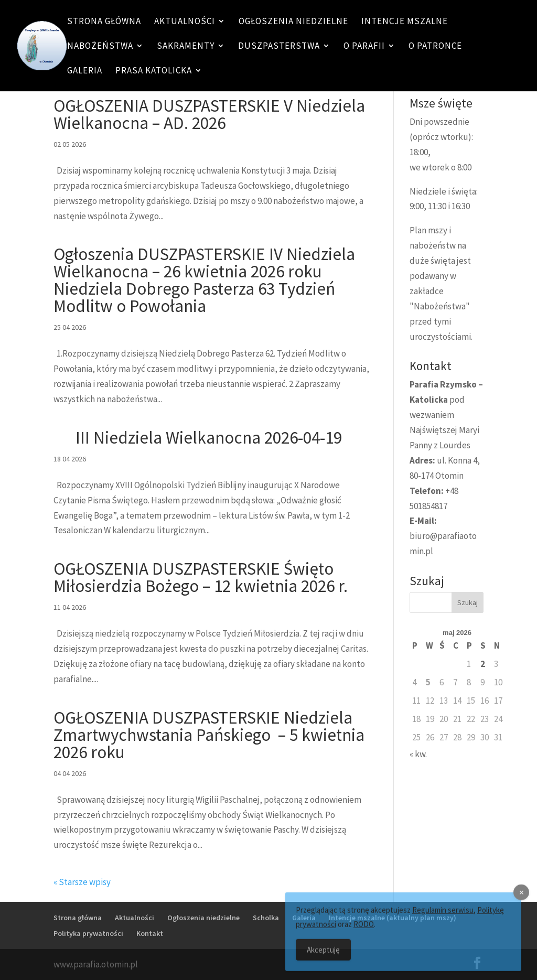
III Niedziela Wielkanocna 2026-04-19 (198, 438)
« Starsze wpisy (82, 882)
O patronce (435, 47)
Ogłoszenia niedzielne (293, 22)
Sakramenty (186, 47)
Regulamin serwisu (443, 917)
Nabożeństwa (100, 47)
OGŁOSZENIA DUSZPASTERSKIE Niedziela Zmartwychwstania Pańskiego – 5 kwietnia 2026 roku (209, 735)
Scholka (266, 918)
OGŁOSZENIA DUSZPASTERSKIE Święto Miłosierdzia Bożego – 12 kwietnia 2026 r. (201, 577)
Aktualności (185, 22)
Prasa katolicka (154, 71)
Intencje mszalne (405, 22)
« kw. (418, 754)
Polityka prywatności (88, 933)
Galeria (85, 71)
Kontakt (150, 933)
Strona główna (104, 22)
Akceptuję (323, 957)
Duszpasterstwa (279, 47)
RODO (364, 931)
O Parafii (364, 47)
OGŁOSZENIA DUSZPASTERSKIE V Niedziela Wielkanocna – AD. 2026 (209, 114)
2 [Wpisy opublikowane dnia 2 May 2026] (483, 664)
